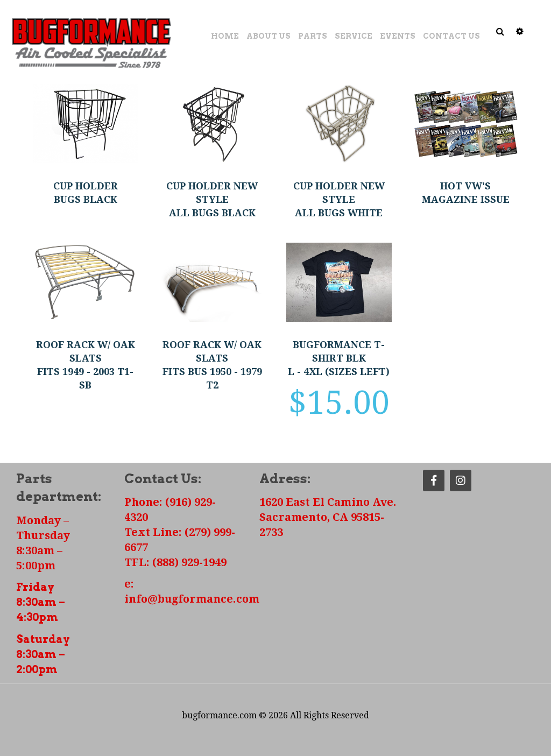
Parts (313, 36)
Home (225, 36)
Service (354, 36)
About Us (269, 36)
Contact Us (451, 36)
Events (398, 36)
